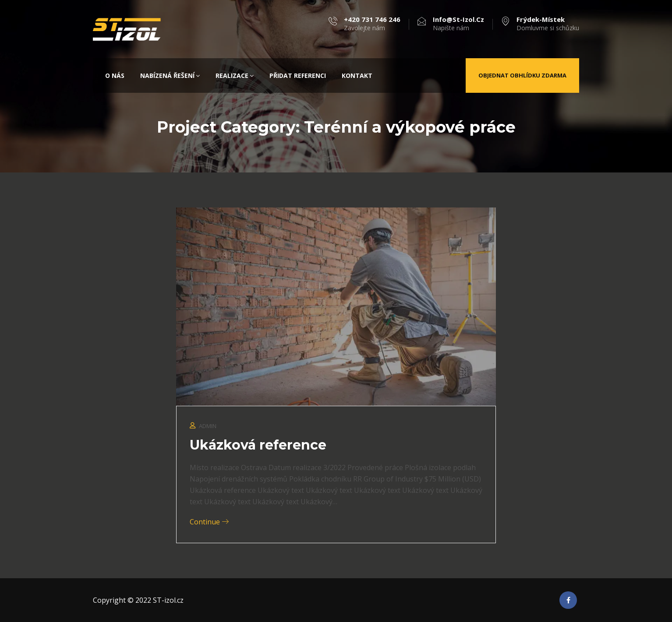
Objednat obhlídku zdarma (522, 75)
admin (208, 426)
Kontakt (357, 76)
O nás (115, 76)
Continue (209, 522)
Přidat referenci (298, 76)
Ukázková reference (258, 445)
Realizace (235, 76)
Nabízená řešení (170, 76)
